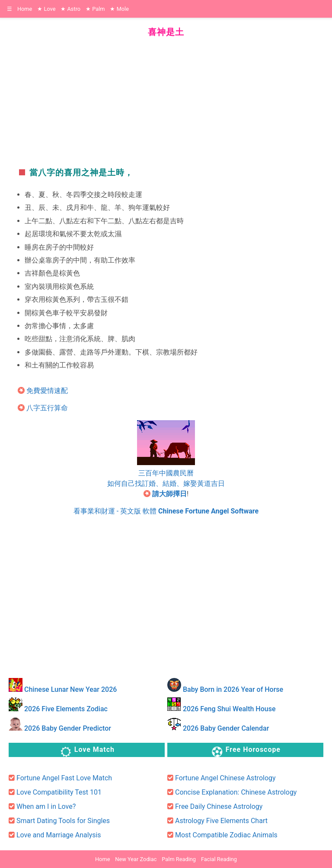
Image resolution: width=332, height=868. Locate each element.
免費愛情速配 (47, 391)
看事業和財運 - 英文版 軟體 (166, 511)
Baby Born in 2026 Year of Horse (233, 689)
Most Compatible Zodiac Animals (226, 835)
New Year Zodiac (136, 859)
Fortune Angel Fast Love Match (64, 778)
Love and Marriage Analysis (59, 835)
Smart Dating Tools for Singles (63, 821)
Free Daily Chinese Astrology (219, 806)
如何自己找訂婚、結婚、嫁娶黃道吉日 (166, 483)
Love (46, 9)
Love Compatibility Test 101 (59, 792)
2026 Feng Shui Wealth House (229, 709)
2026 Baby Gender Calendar (226, 728)
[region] (166, 99)
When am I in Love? (46, 806)
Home (25, 9)
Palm (95, 9)
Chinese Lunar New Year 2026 (70, 689)
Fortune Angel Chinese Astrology (225, 778)
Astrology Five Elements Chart (221, 821)
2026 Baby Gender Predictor (68, 728)
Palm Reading (179, 859)
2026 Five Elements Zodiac (66, 709)
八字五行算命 (47, 408)
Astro (70, 9)
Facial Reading (219, 859)
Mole (119, 9)
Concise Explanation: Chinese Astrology (236, 792)
